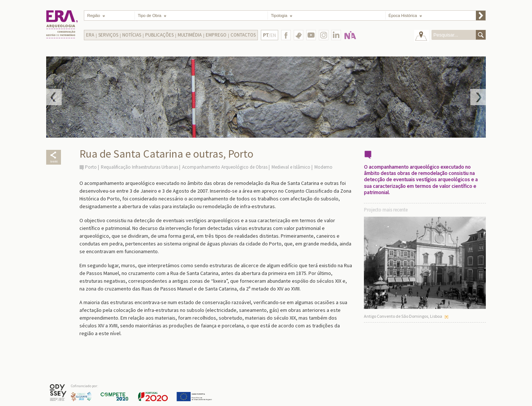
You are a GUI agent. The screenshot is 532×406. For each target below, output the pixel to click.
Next (478, 97)
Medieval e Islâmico (291, 167)
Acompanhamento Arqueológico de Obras (225, 167)
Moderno (323, 167)
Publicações (159, 35)
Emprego (216, 35)
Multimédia (190, 35)
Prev (54, 97)
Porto (91, 167)
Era (90, 35)
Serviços (108, 35)
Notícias (132, 35)
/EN (270, 35)
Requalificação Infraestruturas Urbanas (139, 167)
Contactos (243, 35)
